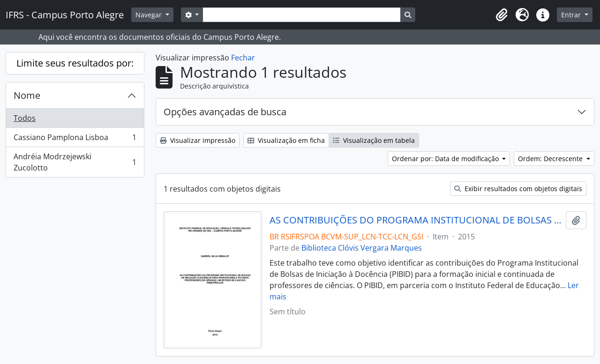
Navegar (150, 15)
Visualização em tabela (374, 140)
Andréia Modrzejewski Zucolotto (75, 162)
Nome (27, 95)
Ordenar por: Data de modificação (446, 159)
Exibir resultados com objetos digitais (518, 189)
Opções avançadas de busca (225, 112)
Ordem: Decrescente (551, 159)
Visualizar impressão (198, 140)
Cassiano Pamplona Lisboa (75, 139)
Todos (25, 118)
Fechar (243, 58)
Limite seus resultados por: (75, 63)
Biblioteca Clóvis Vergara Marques (362, 248)
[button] (502, 15)
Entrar (572, 15)
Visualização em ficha (286, 140)
